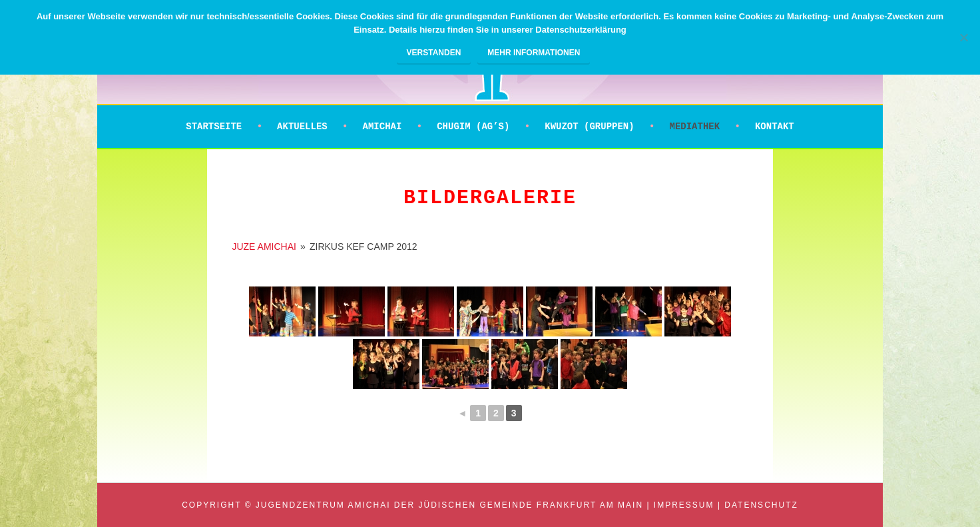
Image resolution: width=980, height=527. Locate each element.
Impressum (684, 505)
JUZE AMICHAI (264, 247)
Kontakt (775, 127)
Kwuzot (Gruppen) (589, 127)
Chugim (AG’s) (473, 127)
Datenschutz (761, 505)
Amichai (382, 127)
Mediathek (694, 127)
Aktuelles (302, 127)
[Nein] (963, 37)
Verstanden (434, 53)
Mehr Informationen (534, 53)
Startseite (214, 127)
